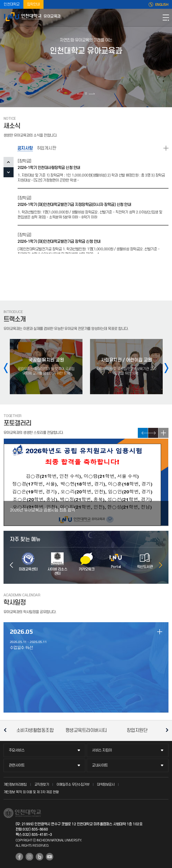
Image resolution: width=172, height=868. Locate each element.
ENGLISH (162, 5)
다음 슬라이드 (92, 93)
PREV (9, 162)
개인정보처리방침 (15, 785)
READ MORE (166, 148)
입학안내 (33, 4)
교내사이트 (100, 765)
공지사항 (25, 148)
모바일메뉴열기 (166, 18)
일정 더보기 (160, 632)
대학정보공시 (106, 785)
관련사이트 (17, 765)
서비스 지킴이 (102, 750)
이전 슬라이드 (80, 93)
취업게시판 (47, 148)
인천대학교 (12, 4)
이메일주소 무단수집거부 (73, 785)
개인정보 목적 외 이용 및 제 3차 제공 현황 (31, 792)
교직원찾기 (42, 785)
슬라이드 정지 (86, 93)
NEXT (9, 172)
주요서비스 (17, 750)
